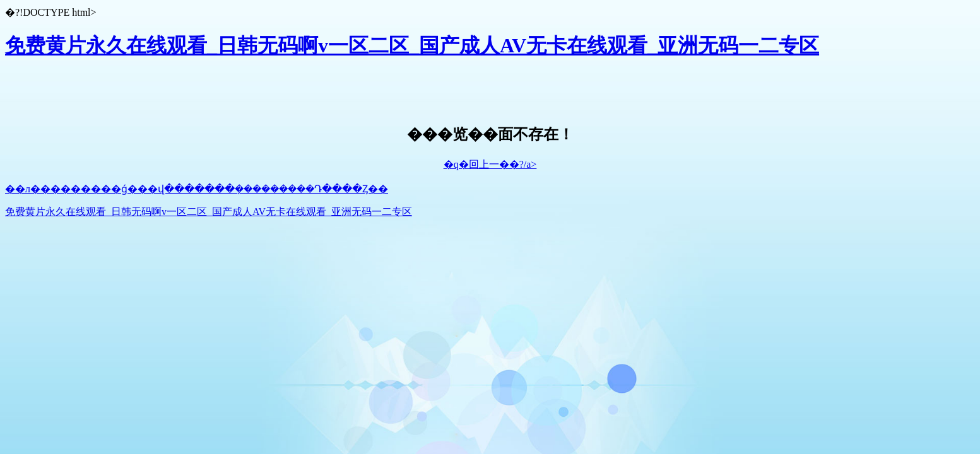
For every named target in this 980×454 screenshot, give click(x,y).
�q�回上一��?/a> (490, 164)
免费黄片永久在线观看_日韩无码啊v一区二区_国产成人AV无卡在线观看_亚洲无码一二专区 (412, 45)
